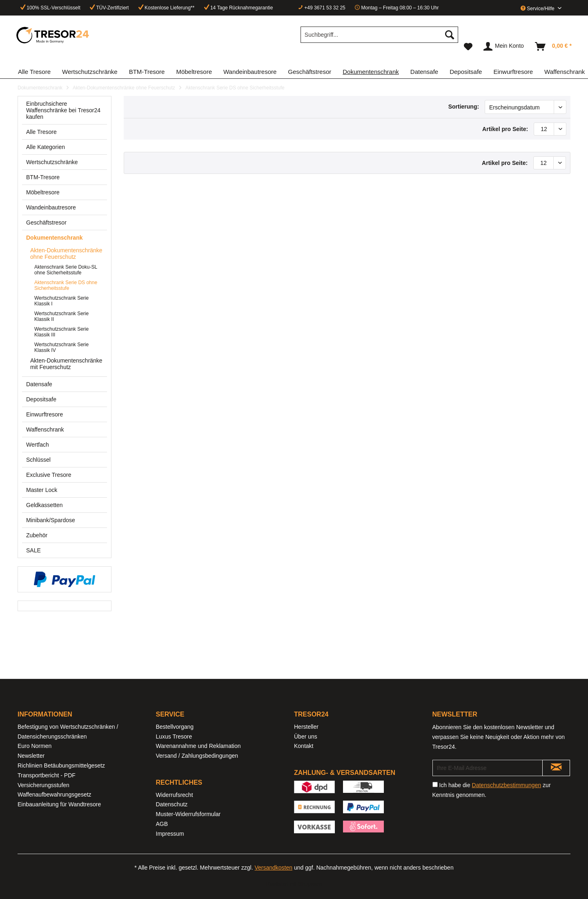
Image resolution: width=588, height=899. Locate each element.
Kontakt (304, 746)
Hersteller (306, 727)
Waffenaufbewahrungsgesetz (55, 794)
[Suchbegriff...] (379, 35)
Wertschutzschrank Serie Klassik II (61, 316)
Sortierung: (464, 107)
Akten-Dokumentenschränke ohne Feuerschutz (66, 254)
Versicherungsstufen (43, 785)
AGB (162, 824)
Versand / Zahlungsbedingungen (197, 756)
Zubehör (37, 535)
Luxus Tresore (174, 737)
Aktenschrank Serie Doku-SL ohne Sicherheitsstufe (66, 270)
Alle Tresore (41, 132)
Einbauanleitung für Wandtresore (59, 804)
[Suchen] (450, 35)
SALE (33, 550)
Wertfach (38, 445)
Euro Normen (35, 746)
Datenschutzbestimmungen (507, 785)
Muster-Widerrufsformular (188, 814)
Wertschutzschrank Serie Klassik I (61, 301)
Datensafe (39, 384)
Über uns (306, 737)
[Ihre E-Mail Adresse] (488, 768)
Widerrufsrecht (175, 795)
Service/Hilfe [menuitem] (538, 9)
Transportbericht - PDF (47, 775)
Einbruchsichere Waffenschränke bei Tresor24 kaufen (63, 110)
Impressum (170, 834)
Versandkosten (273, 868)
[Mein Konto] (504, 47)
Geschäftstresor (46, 223)
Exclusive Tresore (49, 475)
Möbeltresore (43, 192)
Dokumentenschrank (54, 238)
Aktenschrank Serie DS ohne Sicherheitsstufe (66, 285)
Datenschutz (172, 804)
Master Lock (42, 490)
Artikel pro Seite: (505, 129)
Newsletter (31, 756)
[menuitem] (379, 38)
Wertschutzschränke (52, 162)
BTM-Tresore (43, 177)
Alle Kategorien (46, 147)
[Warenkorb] (554, 47)
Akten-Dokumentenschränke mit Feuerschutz (66, 364)
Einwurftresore (45, 414)
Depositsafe (41, 399)
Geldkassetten (45, 505)
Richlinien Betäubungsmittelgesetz (61, 765)
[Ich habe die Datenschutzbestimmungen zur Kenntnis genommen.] (435, 784)
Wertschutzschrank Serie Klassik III (61, 332)
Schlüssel (38, 460)
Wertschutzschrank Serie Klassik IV (61, 347)
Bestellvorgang (175, 727)
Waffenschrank (45, 429)
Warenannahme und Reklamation (198, 746)
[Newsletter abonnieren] (556, 768)
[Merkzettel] (468, 47)
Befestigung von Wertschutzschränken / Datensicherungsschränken (68, 732)
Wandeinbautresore (51, 207)
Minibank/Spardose (51, 520)
